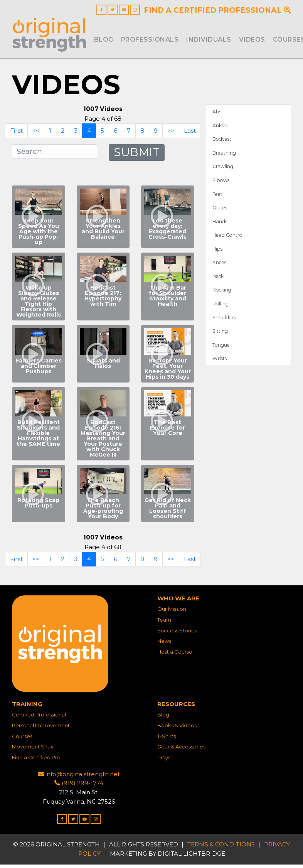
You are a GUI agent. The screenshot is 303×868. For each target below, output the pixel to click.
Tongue (222, 350)
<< (35, 133)
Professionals (150, 40)
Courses (22, 740)
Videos (252, 40)
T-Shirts (167, 740)
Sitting (220, 336)
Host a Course (175, 655)
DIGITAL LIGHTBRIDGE (191, 857)
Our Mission (172, 612)
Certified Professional (39, 718)
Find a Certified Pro (36, 761)
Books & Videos (177, 729)
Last (190, 133)
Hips (218, 253)
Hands (220, 225)
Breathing (225, 156)
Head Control (229, 239)
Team (164, 623)
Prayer (165, 761)
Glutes (220, 211)
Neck (219, 281)
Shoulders (225, 322)
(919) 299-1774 (79, 787)
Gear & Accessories (181, 750)
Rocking (223, 294)
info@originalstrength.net (79, 778)
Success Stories (177, 634)
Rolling (221, 308)
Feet (218, 197)
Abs (217, 114)
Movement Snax (33, 750)
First (16, 133)
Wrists (220, 364)
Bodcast (223, 142)
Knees (220, 267)
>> (171, 133)
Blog (104, 40)
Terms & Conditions (221, 848)
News (164, 644)
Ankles (221, 128)
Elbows (221, 183)
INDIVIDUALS (209, 40)
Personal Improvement (41, 729)
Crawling (223, 169)
